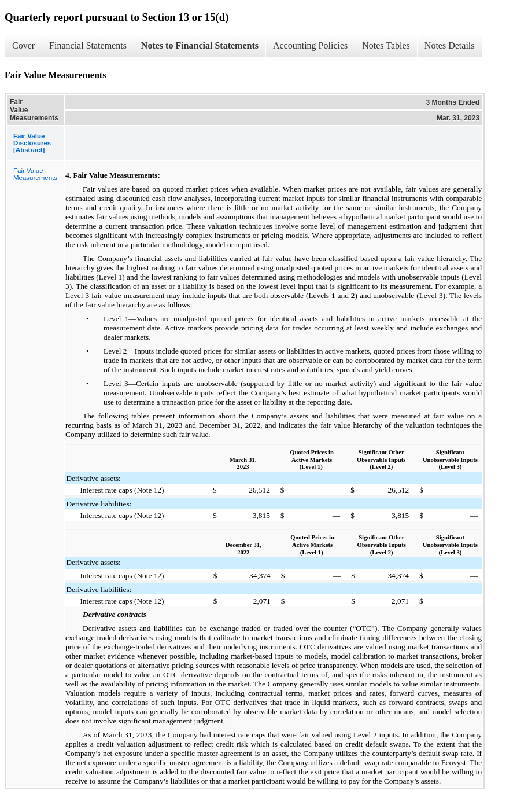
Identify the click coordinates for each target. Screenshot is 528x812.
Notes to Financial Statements (200, 45)
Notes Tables (386, 45)
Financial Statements (88, 45)
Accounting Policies (310, 45)
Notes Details (450, 45)
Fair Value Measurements (35, 174)
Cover (23, 45)
